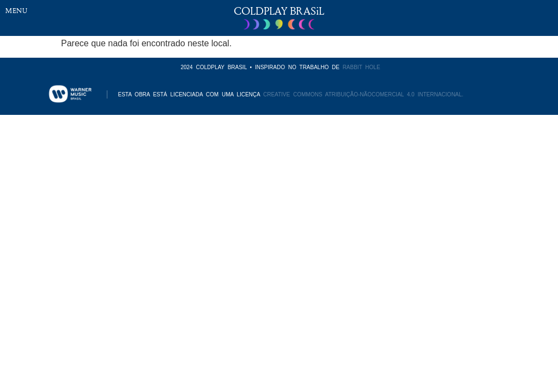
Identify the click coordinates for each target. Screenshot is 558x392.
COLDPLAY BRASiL (279, 11)
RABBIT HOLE (362, 67)
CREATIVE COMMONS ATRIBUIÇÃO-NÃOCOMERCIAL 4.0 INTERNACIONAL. (363, 94)
